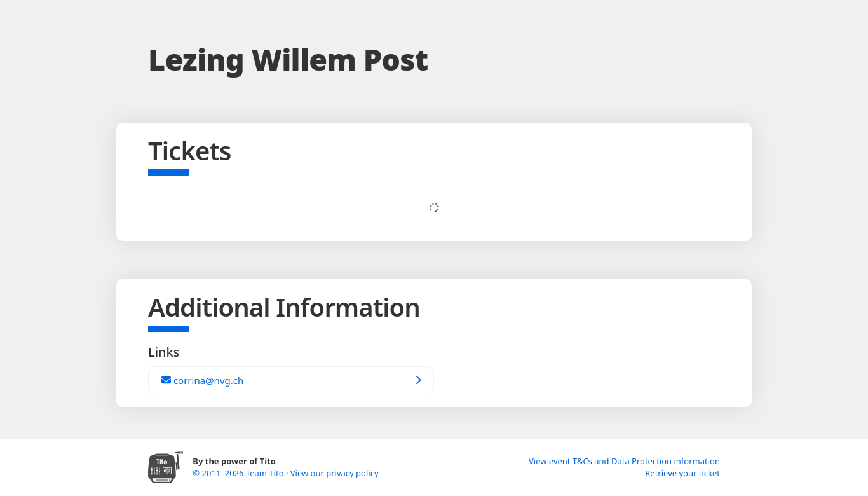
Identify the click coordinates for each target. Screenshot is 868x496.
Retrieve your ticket (682, 473)
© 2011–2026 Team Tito (239, 473)
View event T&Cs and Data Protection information (624, 461)
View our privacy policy (335, 473)
